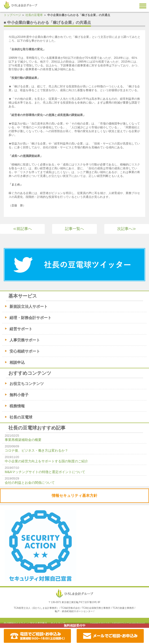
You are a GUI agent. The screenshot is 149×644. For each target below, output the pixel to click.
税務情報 (17, 406)
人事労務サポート (25, 340)
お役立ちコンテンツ (27, 384)
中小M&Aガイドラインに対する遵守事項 (25, 623)
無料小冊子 (19, 395)
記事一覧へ (74, 229)
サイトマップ (58, 623)
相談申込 (17, 362)
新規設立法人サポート (29, 307)
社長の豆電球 (34, 15)
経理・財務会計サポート (30, 318)
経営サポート (21, 329)
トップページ (12, 15)
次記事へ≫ (127, 229)
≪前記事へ (22, 229)
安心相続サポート (25, 351)
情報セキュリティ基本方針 (74, 496)
